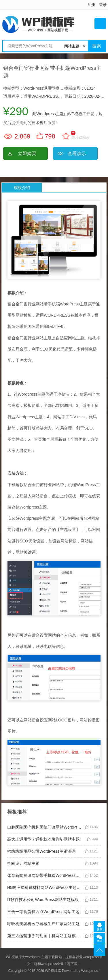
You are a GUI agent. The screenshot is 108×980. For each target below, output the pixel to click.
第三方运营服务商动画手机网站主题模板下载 (45, 936)
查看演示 (77, 154)
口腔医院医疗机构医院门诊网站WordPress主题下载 (45, 827)
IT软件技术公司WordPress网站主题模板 (43, 900)
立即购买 (27, 154)
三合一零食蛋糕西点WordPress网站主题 (43, 912)
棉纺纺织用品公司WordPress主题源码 (41, 851)
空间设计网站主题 (23, 863)
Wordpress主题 (50, 114)
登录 (103, 5)
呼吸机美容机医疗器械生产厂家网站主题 (43, 924)
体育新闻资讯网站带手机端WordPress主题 (45, 875)
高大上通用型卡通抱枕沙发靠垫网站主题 (43, 839)
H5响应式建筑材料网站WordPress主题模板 (45, 887)
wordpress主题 (37, 957)
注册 (91, 5)
